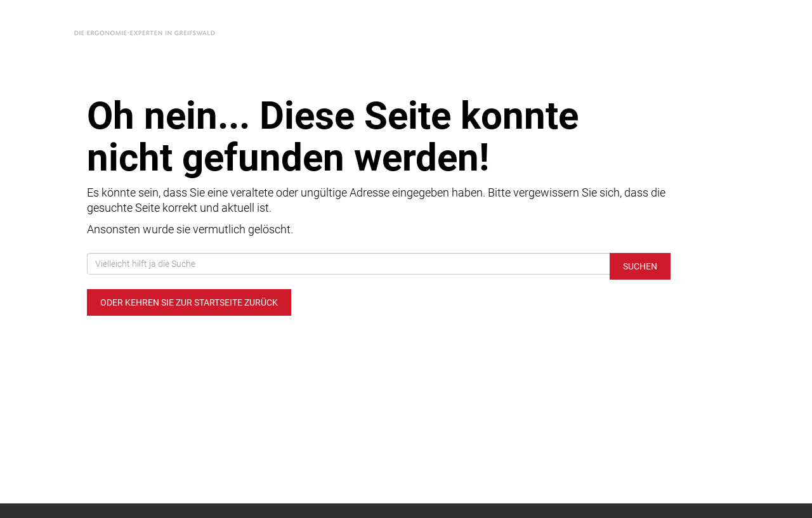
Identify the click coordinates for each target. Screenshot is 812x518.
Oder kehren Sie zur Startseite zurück (189, 302)
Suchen (640, 266)
